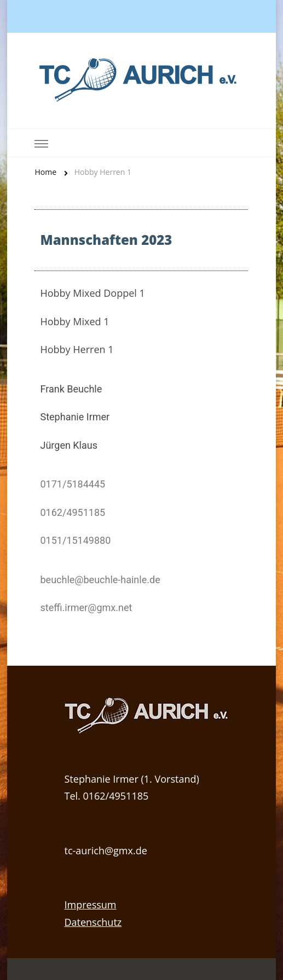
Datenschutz (93, 922)
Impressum (90, 905)
